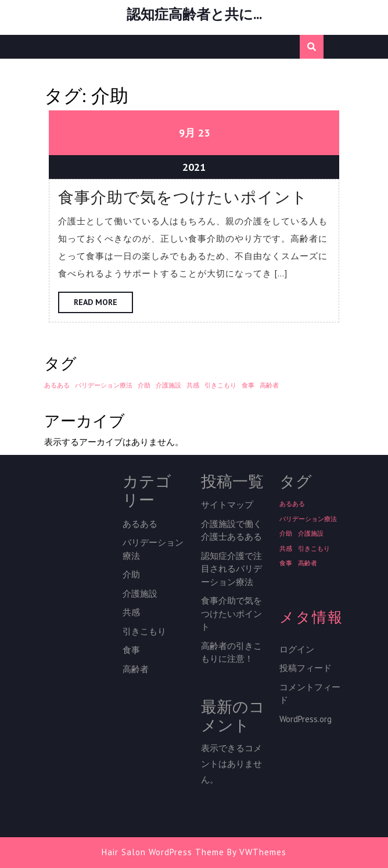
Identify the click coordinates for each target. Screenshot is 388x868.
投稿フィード (306, 668)
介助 (131, 574)
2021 (194, 167)
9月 (187, 133)
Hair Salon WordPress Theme (163, 852)
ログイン (297, 649)
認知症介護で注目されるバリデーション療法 (231, 569)
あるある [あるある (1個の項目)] (57, 385)
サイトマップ (227, 505)
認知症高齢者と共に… (194, 14)
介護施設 (140, 593)
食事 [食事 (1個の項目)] (248, 385)
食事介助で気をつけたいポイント (183, 197)
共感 (131, 612)
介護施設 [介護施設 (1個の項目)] (168, 385)
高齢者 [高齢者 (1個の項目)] (269, 385)
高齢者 (136, 669)
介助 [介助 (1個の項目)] (144, 385)
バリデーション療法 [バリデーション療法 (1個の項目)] (104, 385)
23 (204, 133)
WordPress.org (306, 719)
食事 (131, 650)
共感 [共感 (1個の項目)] (193, 385)
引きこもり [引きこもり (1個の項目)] (220, 385)
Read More (103, 304)
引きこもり (144, 631)
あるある (140, 524)
